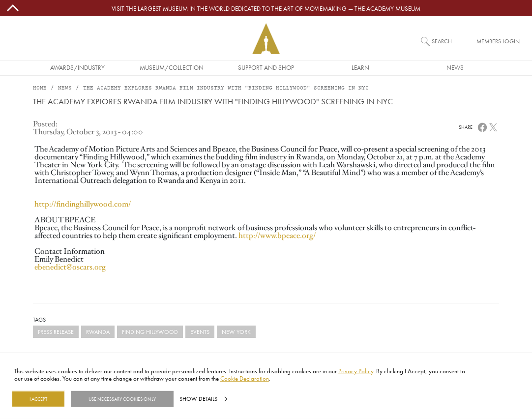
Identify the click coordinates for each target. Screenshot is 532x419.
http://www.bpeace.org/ (277, 236)
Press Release (56, 332)
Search (442, 41)
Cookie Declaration (245, 378)
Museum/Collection (172, 67)
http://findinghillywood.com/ (83, 204)
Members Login (498, 41)
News (455, 67)
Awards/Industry (77, 67)
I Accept (38, 399)
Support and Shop (266, 67)
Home (40, 88)
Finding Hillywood (150, 332)
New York (236, 332)
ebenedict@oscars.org (70, 267)
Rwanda (98, 332)
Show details (198, 399)
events (200, 332)
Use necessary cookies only (122, 399)
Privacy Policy (356, 371)
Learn (360, 67)
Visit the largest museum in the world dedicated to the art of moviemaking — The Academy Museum (266, 8)
